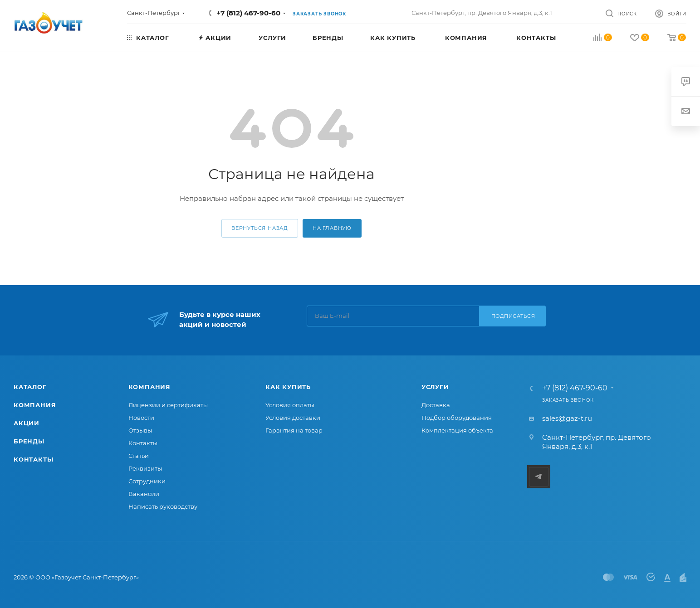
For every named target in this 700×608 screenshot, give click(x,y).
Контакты (33, 459)
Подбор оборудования (457, 418)
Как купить (288, 387)
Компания (35, 405)
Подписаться (513, 316)
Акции (27, 423)
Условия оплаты (290, 405)
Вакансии (144, 494)
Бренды (29, 441)
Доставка (436, 405)
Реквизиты (145, 468)
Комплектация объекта (457, 430)
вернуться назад (260, 228)
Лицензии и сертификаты (168, 405)
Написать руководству (163, 506)
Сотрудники (147, 481)
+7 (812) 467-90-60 (248, 13)
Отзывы (140, 430)
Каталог (30, 387)
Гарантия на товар (294, 430)
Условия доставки (293, 418)
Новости (141, 418)
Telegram (539, 477)
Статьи (139, 456)
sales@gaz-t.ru (567, 418)
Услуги (435, 387)
